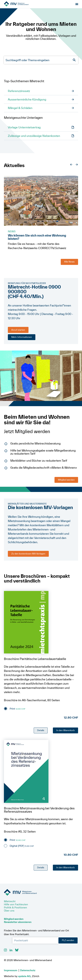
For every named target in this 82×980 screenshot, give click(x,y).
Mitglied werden (66, 480)
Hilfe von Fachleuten (16, 904)
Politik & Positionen (15, 907)
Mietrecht (10, 901)
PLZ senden (68, 940)
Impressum (11, 970)
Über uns (9, 911)
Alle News (69, 262)
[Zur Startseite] (22, 4)
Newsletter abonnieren (18, 922)
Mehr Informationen (22, 337)
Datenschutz (28, 970)
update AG (24, 976)
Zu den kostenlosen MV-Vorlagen (28, 554)
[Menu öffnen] (77, 4)
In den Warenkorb (65, 730)
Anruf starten (18, 330)
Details (41, 730)
